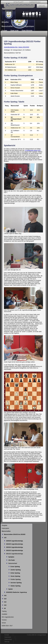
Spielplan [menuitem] (11, 557)
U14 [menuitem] (5, 599)
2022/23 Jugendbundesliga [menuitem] (15, 551)
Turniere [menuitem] (4, 620)
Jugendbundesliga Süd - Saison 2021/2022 (17, 47)
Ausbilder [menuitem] (4, 614)
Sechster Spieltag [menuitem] (16, 583)
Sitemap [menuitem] (7, 642)
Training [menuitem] (4, 611)
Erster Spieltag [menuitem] (15, 567)
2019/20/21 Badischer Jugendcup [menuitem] (16, 592)
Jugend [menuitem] (19, 26)
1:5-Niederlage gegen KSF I (33, 150)
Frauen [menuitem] (4, 30)
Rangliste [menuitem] (4, 525)
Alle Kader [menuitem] (12, 560)
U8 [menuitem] (5, 608)
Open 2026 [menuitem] (14, 30)
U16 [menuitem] (5, 596)
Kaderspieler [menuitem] (5, 528)
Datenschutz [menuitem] (8, 639)
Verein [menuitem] (24, 22)
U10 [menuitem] (5, 605)
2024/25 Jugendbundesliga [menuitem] (15, 544)
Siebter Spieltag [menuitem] (16, 586)
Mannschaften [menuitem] (7, 26)
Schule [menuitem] (4, 623)
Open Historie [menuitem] (27, 30)
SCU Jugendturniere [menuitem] (8, 617)
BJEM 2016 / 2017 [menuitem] (7, 626)
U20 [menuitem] (5, 538)
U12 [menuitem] (5, 602)
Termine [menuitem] (15, 22)
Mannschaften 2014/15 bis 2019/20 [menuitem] (15, 534)
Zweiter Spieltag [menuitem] (16, 570)
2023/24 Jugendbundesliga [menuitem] (15, 547)
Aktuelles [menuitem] (5, 22)
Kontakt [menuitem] (7, 635)
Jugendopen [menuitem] (29, 26)
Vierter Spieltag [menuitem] (15, 576)
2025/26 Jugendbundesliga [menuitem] (15, 541)
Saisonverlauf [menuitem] (13, 563)
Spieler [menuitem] (11, 589)
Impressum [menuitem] (8, 637)
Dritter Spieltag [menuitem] (15, 573)
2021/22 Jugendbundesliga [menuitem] (15, 554)
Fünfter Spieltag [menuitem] (16, 579)
